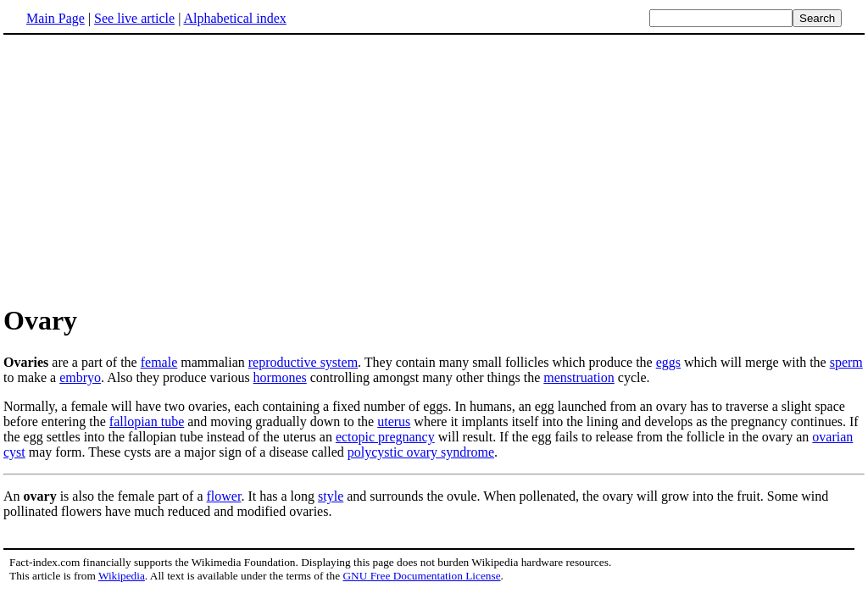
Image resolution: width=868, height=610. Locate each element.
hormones (280, 377)
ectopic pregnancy (385, 437)
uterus (394, 421)
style (331, 496)
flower (224, 496)
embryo (80, 377)
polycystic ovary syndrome (421, 452)
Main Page (56, 18)
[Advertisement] (146, 169)
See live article (134, 18)
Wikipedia (122, 576)
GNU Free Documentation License (421, 576)
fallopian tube (147, 421)
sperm (846, 362)
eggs (668, 362)
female (159, 362)
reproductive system (303, 362)
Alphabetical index (234, 18)
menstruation (579, 377)
